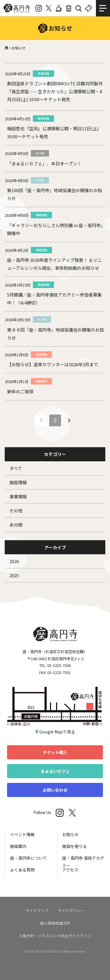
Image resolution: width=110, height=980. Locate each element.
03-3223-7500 (59, 665)
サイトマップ (37, 910)
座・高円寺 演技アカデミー (83, 861)
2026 (14, 561)
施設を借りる (75, 846)
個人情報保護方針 (55, 923)
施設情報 (18, 482)
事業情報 (18, 496)
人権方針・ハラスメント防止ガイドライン (55, 936)
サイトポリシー (71, 910)
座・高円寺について (28, 858)
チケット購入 (55, 752)
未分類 (16, 525)
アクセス (70, 870)
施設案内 (18, 846)
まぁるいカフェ (55, 771)
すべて (16, 468)
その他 (16, 511)
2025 (14, 575)
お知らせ (70, 834)
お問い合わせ (55, 790)
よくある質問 (22, 870)
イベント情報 (22, 834)
